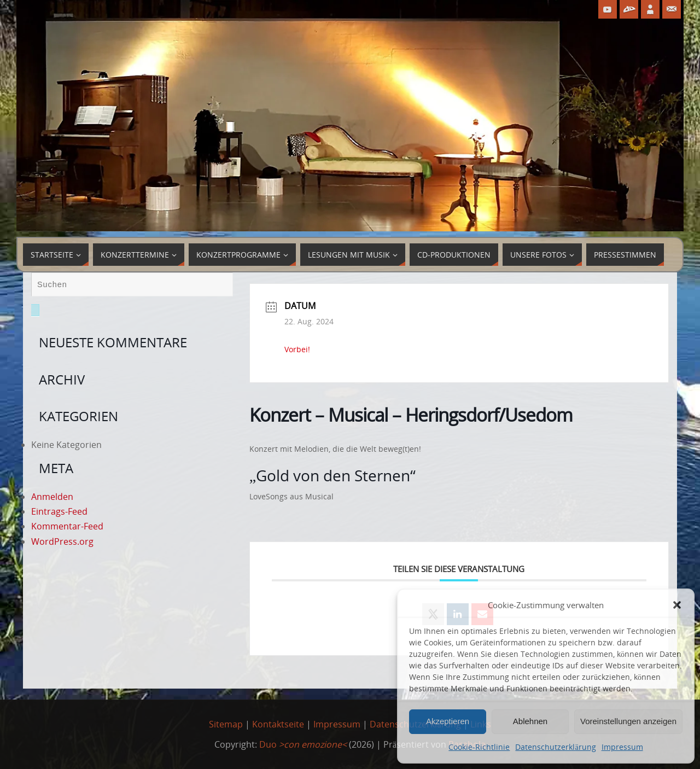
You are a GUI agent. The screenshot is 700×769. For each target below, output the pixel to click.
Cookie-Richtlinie (479, 747)
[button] (677, 605)
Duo (303, 744)
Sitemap (226, 724)
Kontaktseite (278, 724)
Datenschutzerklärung (555, 747)
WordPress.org (62, 541)
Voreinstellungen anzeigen (628, 721)
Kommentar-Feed (67, 526)
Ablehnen (530, 721)
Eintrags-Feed (59, 511)
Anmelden (52, 497)
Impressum (622, 747)
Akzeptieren (448, 721)
